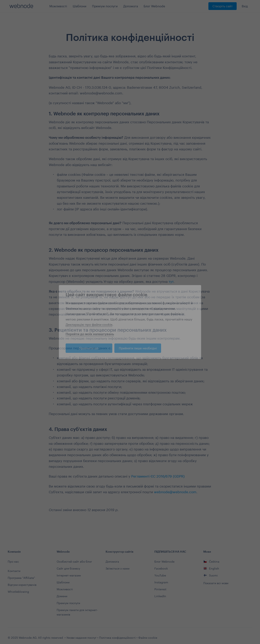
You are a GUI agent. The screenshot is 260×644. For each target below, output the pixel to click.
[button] (195, 292)
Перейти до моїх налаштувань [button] (90, 334)
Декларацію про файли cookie (89, 324)
